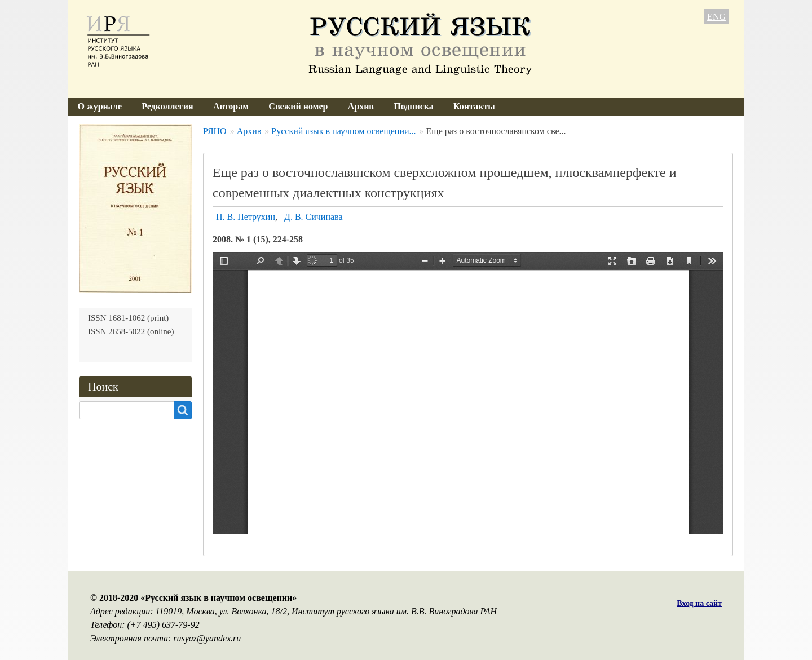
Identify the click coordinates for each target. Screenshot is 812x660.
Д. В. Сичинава (314, 217)
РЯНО (215, 131)
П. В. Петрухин (246, 217)
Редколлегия (167, 106)
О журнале (100, 106)
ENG (716, 17)
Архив (361, 106)
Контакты (474, 106)
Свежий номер (298, 106)
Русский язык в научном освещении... (343, 131)
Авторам (231, 106)
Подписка (414, 106)
